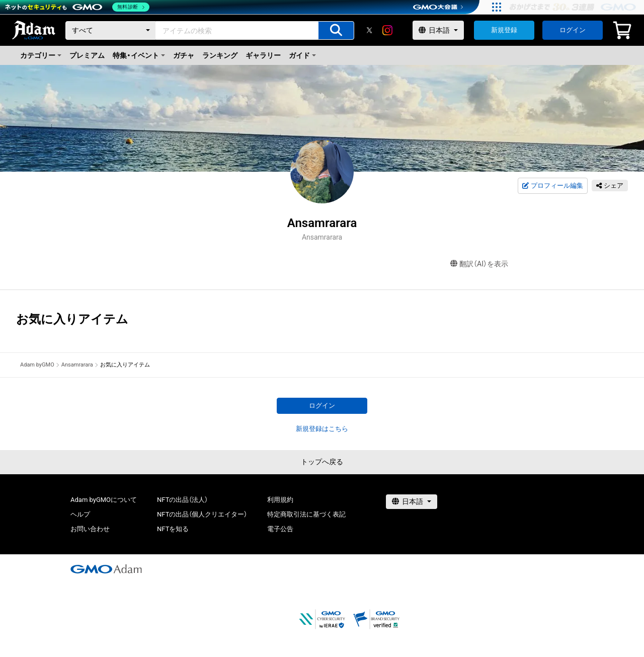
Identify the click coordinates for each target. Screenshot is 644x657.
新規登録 (504, 30)
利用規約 (280, 500)
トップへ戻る (322, 462)
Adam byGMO (37, 365)
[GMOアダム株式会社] (106, 569)
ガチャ (184, 55)
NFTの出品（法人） (182, 500)
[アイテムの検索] (336, 30)
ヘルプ (80, 514)
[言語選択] (438, 30)
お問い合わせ (90, 529)
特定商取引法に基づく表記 (306, 514)
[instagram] (387, 30)
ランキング (220, 55)
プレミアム (87, 55)
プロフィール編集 (552, 186)
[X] (369, 30)
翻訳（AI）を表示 (479, 264)
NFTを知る (173, 529)
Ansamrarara (77, 365)
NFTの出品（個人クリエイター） (202, 514)
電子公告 (280, 529)
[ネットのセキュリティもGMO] (77, 7)
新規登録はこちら (322, 429)
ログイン (573, 30)
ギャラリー (263, 55)
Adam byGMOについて (104, 500)
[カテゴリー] (111, 30)
